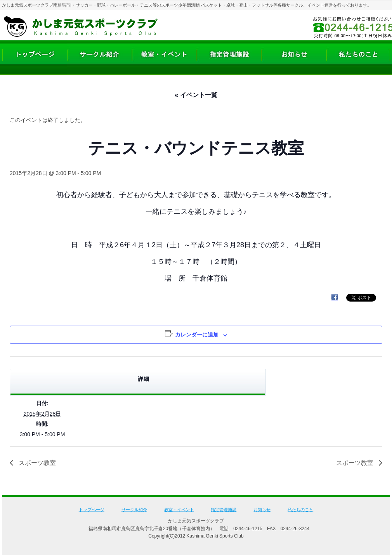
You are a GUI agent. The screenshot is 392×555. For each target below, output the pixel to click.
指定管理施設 (224, 510)
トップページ (92, 510)
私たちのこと (300, 510)
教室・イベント (179, 510)
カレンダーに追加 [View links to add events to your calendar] (197, 335)
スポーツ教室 (36, 463)
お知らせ (262, 510)
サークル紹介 (134, 510)
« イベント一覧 (196, 95)
